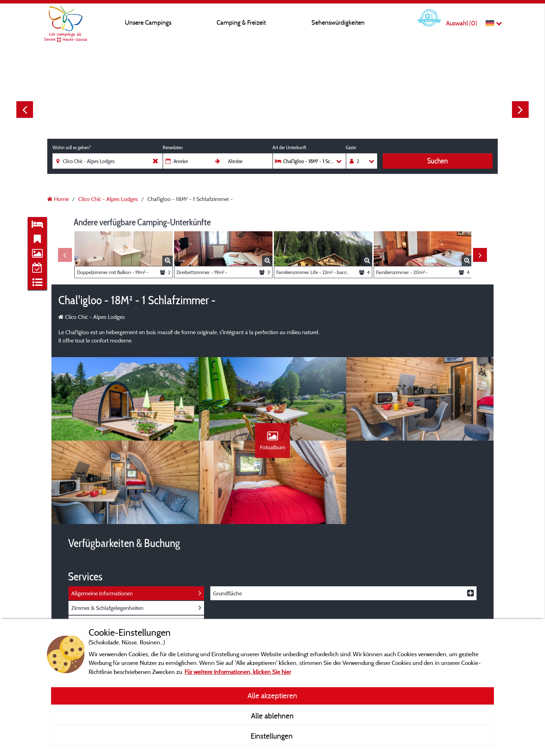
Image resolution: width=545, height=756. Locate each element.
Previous (25, 110)
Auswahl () (462, 23)
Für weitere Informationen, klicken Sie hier (238, 672)
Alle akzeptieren (272, 695)
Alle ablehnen (272, 716)
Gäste (351, 147)
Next (520, 110)
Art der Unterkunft (289, 147)
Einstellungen (272, 736)
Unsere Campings (148, 22)
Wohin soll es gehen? (72, 147)
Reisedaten (173, 147)
